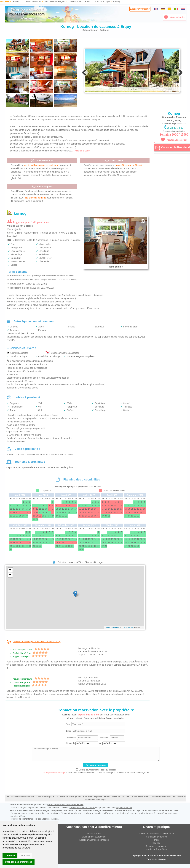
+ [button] (10, 577)
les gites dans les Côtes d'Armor (53, 820)
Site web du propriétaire (174, 131)
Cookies (157, 850)
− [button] (10, 582)
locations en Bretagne (91, 817)
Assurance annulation (157, 853)
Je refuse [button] (25, 855)
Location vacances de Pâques (94, 847)
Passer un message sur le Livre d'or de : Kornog (33, 649)
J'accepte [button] (10, 855)
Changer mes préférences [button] (19, 862)
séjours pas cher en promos (82, 814)
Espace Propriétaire (140, 9)
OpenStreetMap (128, 634)
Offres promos (94, 840)
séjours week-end (124, 814)
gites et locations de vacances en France (65, 811)
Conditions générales (156, 844)
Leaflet (108, 634)
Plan (156, 847)
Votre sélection (174, 17)
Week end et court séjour (94, 844)
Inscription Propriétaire (156, 856)
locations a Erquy (103, 820)
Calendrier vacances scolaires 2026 (156, 840)
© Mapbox (115, 634)
